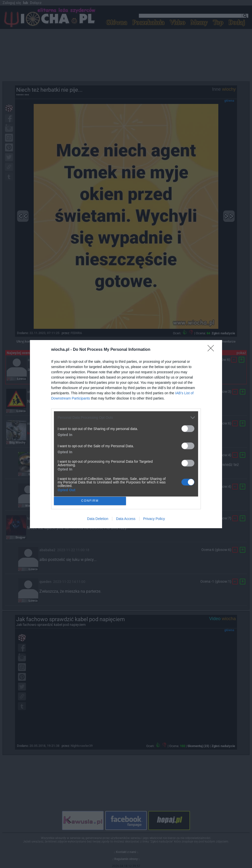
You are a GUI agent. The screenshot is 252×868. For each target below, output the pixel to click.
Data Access (126, 519)
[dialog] (126, 434)
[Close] (212, 350)
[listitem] (126, 418)
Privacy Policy (154, 519)
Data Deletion (98, 519)
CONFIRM (90, 501)
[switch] (188, 429)
